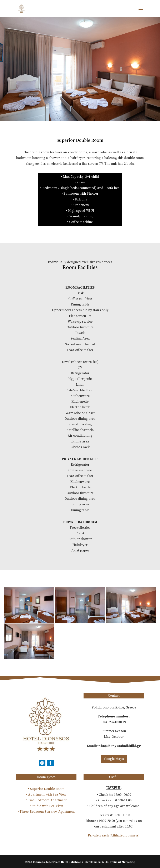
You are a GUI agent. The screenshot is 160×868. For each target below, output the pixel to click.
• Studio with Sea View (46, 806)
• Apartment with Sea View (46, 795)
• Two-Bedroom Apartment (46, 800)
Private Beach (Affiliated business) (114, 835)
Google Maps (114, 759)
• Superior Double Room (46, 789)
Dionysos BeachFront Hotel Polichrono (58, 862)
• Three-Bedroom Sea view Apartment (46, 812)
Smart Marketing (124, 862)
